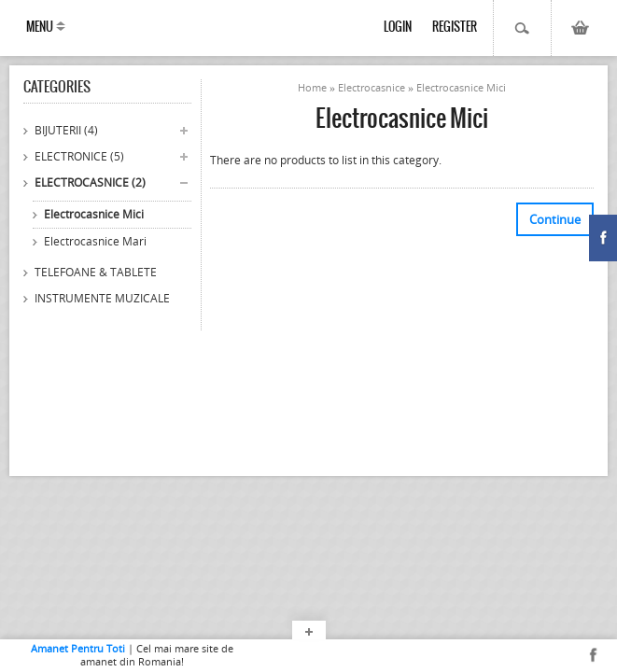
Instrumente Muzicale (102, 298)
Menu (40, 28)
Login (398, 28)
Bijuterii (66, 130)
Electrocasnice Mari (95, 241)
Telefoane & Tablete (96, 272)
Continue (555, 219)
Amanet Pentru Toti (78, 648)
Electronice (79, 156)
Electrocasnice (90, 182)
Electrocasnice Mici (94, 214)
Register (455, 28)
